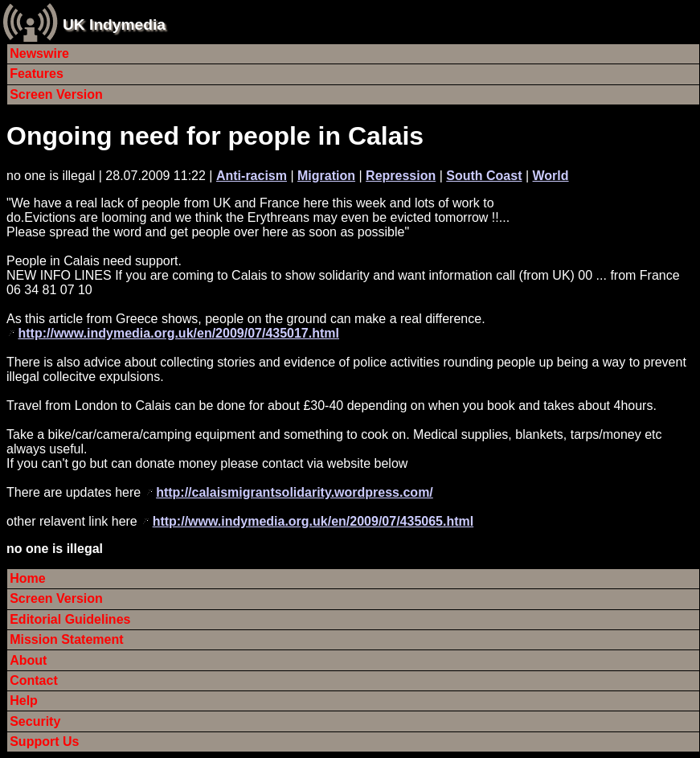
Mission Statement (66, 639)
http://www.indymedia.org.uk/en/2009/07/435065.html (313, 521)
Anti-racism (252, 176)
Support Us (44, 742)
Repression (401, 176)
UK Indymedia (114, 25)
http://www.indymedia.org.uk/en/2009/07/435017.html (178, 333)
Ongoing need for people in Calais (215, 136)
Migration (326, 176)
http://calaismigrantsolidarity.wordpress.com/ (295, 492)
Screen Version (56, 94)
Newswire (39, 53)
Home (27, 578)
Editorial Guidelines (70, 619)
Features (37, 74)
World (551, 176)
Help (24, 701)
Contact (34, 680)
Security (35, 721)
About (28, 660)
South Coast (484, 176)
